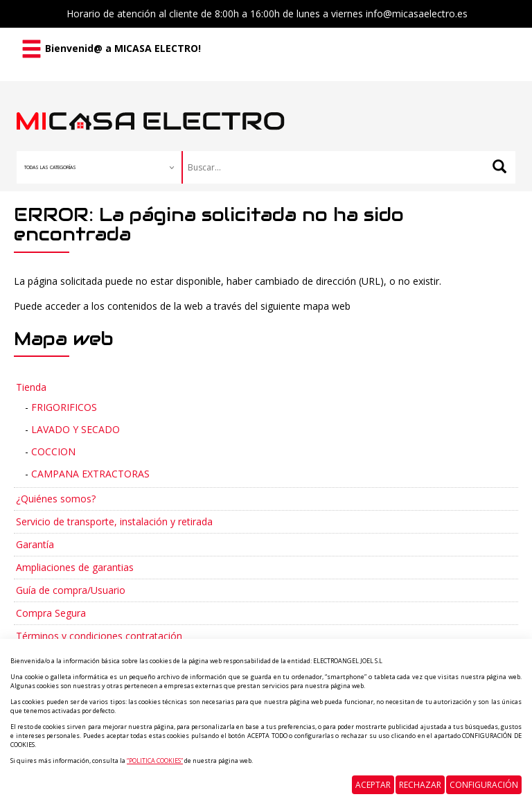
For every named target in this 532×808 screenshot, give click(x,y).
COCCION (53, 451)
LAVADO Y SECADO (76, 429)
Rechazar (420, 785)
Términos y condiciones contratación (99, 636)
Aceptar (373, 785)
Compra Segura (51, 613)
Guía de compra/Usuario (71, 590)
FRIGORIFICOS (64, 407)
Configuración (484, 785)
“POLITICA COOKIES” (155, 761)
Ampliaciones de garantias (75, 567)
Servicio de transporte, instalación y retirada (114, 521)
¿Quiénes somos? (56, 499)
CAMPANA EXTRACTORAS (90, 474)
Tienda (31, 387)
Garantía (35, 544)
